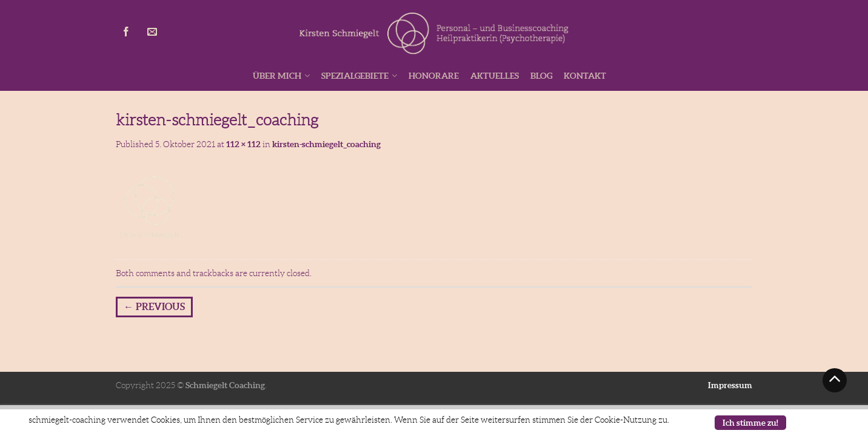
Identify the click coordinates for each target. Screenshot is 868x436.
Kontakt (585, 76)
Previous (154, 306)
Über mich (277, 76)
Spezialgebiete (355, 76)
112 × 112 (243, 144)
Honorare (434, 76)
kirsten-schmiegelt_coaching (326, 144)
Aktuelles (495, 76)
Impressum (730, 385)
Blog (541, 76)
